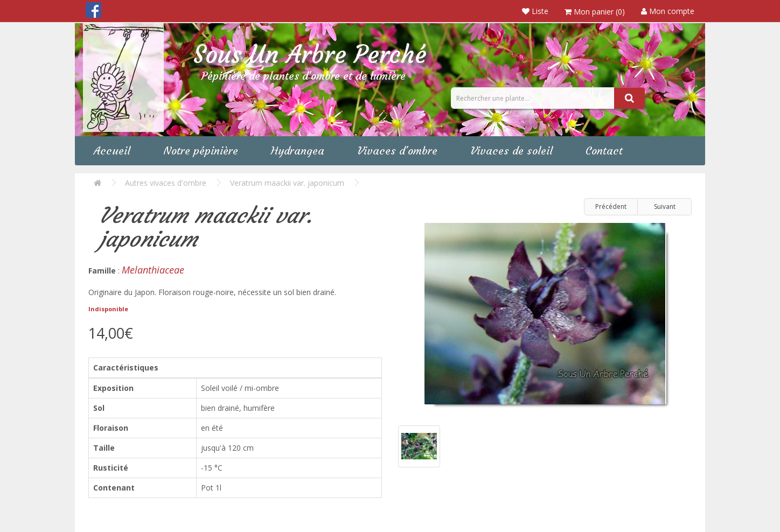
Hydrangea (298, 150)
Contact (604, 150)
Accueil (112, 150)
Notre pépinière (201, 150)
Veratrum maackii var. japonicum (287, 183)
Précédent (611, 206)
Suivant (665, 206)
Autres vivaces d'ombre (166, 183)
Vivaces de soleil (511, 150)
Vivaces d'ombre (397, 150)
